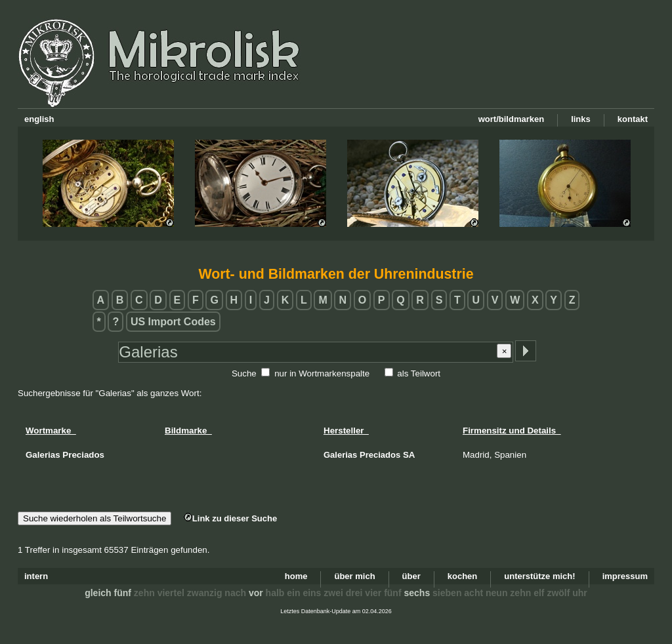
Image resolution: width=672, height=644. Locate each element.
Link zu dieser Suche (230, 518)
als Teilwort (419, 373)
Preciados (380, 455)
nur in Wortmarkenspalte (322, 373)
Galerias (340, 455)
